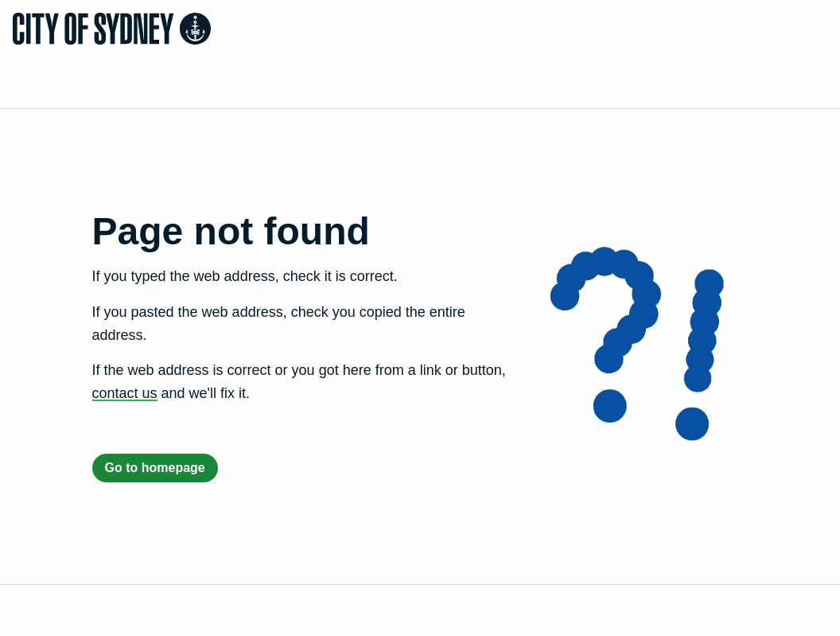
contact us (125, 393)
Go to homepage (155, 468)
